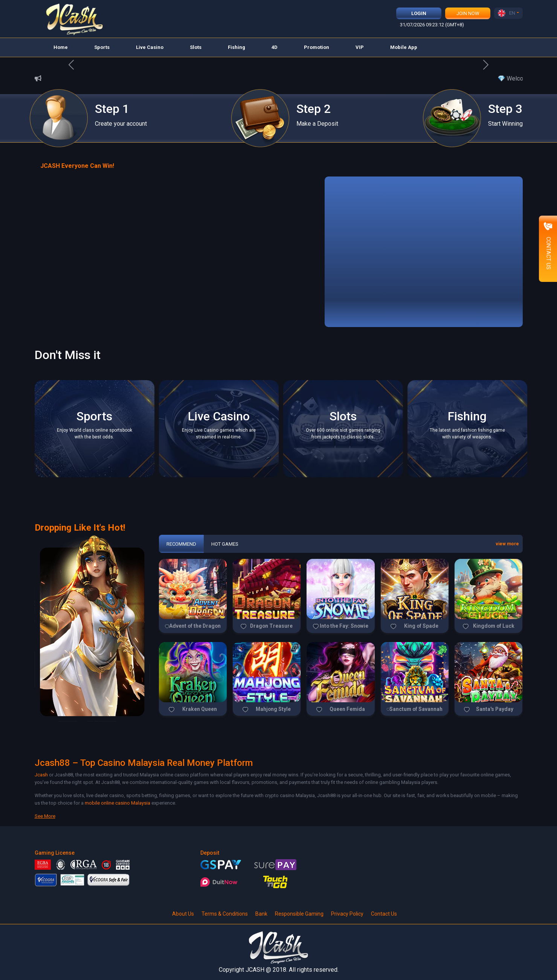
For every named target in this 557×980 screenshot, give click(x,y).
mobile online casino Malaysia (118, 803)
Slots (196, 47)
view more (507, 544)
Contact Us (384, 914)
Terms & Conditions (225, 914)
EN (507, 13)
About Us (183, 914)
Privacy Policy (347, 914)
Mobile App (404, 47)
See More (45, 816)
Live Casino (150, 47)
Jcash (41, 775)
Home (61, 47)
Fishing (237, 47)
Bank (261, 914)
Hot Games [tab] (225, 544)
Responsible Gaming (299, 914)
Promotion (317, 47)
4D (275, 47)
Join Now (468, 13)
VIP (360, 47)
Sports (102, 47)
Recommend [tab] (181, 544)
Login (419, 13)
